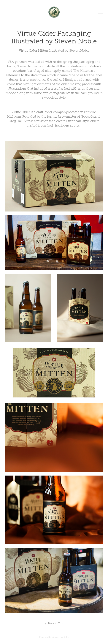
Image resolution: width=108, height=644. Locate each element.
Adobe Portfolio (61, 637)
